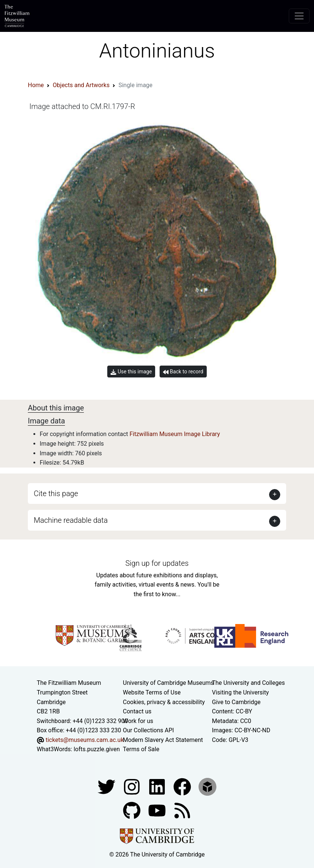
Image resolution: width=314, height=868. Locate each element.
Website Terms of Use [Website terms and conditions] (152, 692)
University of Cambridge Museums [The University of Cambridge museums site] (168, 683)
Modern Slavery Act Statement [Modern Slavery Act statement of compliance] (163, 740)
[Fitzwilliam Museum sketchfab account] (207, 786)
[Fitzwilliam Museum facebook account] (158, 786)
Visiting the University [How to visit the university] (240, 692)
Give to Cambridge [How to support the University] (236, 702)
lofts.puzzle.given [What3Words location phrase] (97, 749)
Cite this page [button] (56, 494)
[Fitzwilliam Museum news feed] (182, 810)
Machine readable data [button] (71, 520)
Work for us (138, 721)
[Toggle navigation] (299, 16)
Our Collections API (148, 730)
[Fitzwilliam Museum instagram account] (133, 786)
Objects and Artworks (81, 85)
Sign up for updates (157, 563)
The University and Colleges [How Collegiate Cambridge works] (248, 683)
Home (36, 85)
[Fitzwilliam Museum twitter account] (107, 786)
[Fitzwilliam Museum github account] (133, 810)
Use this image (131, 372)
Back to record (183, 372)
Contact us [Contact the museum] (137, 711)
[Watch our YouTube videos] (158, 810)
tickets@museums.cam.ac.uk (85, 740)
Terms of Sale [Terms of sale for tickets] (141, 749)
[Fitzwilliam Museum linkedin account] (183, 786)
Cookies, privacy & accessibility (164, 702)
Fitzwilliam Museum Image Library (175, 434)
